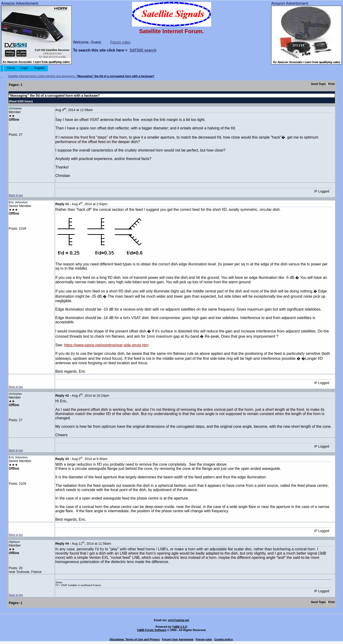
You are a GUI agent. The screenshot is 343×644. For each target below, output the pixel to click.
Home (11, 68)
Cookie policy (224, 640)
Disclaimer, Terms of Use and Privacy (135, 640)
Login (24, 68)
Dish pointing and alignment (56, 76)
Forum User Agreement (178, 640)
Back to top (16, 195)
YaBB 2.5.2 (179, 627)
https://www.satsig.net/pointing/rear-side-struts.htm (106, 345)
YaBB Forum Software (152, 630)
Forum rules (120, 42)
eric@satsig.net (179, 620)
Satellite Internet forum (22, 76)
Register (39, 68)
